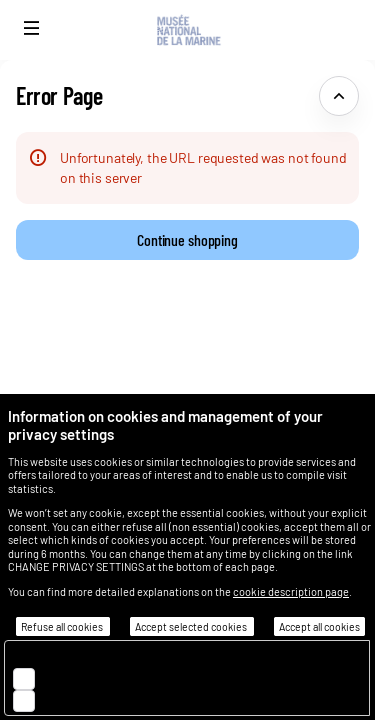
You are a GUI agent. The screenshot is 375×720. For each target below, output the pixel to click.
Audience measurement (118, 677)
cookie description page (291, 591)
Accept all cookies (319, 626)
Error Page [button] (59, 95)
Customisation (92, 699)
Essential (74, 655)
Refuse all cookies (63, 626)
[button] (32, 28)
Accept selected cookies (192, 626)
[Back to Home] (187, 30)
